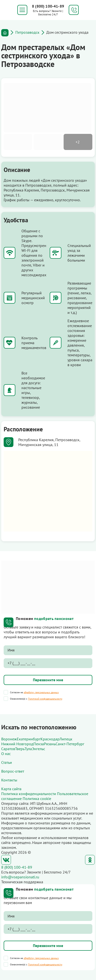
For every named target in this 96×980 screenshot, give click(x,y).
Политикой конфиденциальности (45, 699)
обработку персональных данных (41, 692)
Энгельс (38, 749)
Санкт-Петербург (70, 744)
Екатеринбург (29, 739)
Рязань (50, 744)
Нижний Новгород (17, 744)
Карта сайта (11, 789)
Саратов (8, 749)
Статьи (7, 762)
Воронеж (9, 739)
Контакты (9, 780)
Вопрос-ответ (13, 771)
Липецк (66, 739)
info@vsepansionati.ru (20, 877)
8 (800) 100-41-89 (48, 6)
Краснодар (50, 739)
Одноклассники (90, 860)
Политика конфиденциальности (29, 794)
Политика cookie (37, 799)
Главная (5, 33)
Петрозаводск (27, 32)
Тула (28, 749)
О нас (6, 754)
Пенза (39, 744)
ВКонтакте (6, 860)
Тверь (20, 749)
